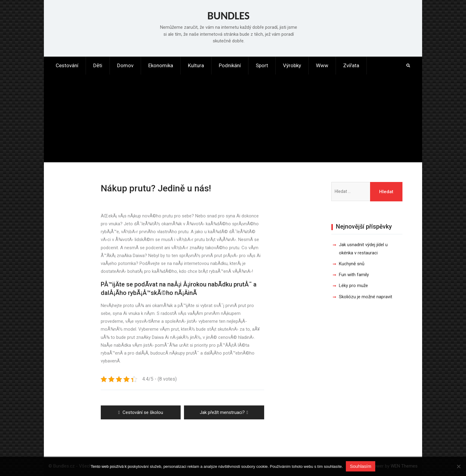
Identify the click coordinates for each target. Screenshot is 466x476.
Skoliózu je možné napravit (366, 297)
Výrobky (292, 65)
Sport (262, 65)
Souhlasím (361, 466)
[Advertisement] (233, 120)
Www (322, 65)
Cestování (67, 65)
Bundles (228, 16)
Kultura (196, 65)
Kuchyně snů (352, 264)
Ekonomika (161, 65)
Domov (125, 65)
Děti (98, 65)
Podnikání (230, 65)
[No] (458, 466)
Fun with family (354, 275)
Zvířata (351, 65)
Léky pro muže (353, 286)
